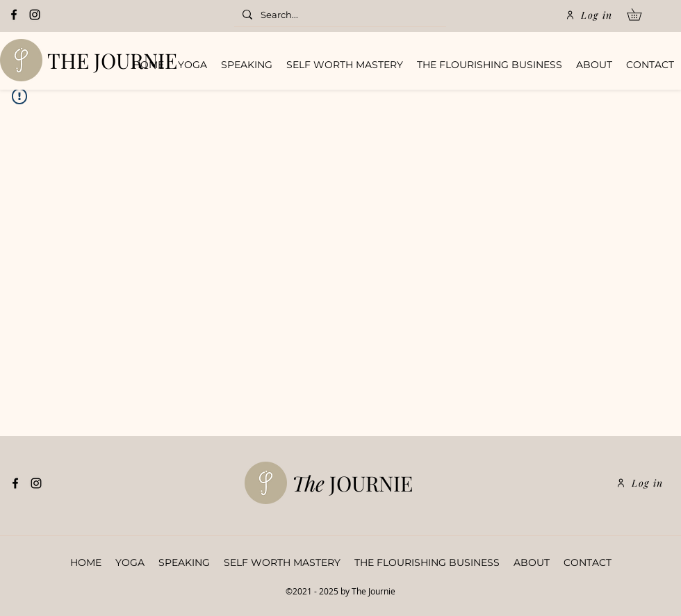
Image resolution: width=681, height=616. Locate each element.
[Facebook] (14, 15)
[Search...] (339, 15)
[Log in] (589, 15)
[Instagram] (35, 15)
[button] (640, 15)
